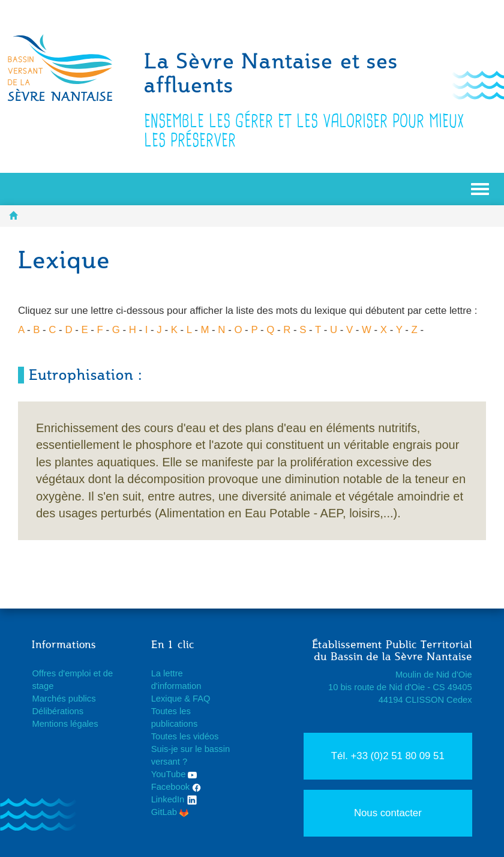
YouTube (174, 774)
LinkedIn (175, 799)
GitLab (170, 812)
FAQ (201, 699)
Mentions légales (65, 724)
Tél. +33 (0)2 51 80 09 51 (388, 756)
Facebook (176, 787)
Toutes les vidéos (185, 736)
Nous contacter (388, 813)
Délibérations (58, 711)
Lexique (166, 699)
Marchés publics (64, 699)
